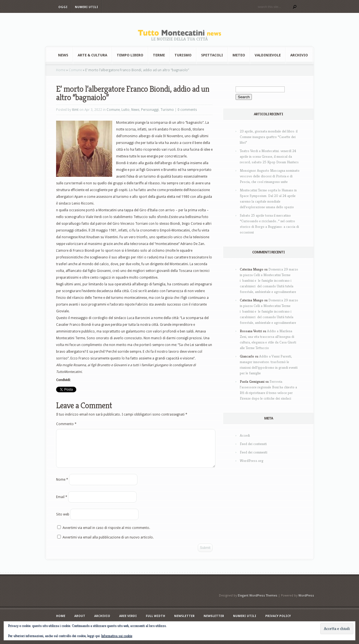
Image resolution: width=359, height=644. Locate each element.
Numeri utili (87, 7)
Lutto (126, 110)
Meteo (239, 55)
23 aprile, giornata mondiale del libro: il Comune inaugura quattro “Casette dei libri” (269, 137)
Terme (159, 55)
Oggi (63, 7)
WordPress (306, 602)
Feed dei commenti (254, 452)
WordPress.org (252, 461)
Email (62, 504)
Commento (66, 424)
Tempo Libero (130, 55)
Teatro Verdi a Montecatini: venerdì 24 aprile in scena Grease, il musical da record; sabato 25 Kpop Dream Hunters (269, 156)
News (63, 55)
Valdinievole (268, 55)
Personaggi (150, 110)
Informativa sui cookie (117, 636)
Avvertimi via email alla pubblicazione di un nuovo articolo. (108, 544)
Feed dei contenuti (253, 444)
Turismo (183, 55)
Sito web (63, 521)
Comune (75, 70)
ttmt (75, 110)
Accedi (245, 435)
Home (61, 70)
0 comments (187, 110)
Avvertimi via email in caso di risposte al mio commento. (106, 535)
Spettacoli (212, 55)
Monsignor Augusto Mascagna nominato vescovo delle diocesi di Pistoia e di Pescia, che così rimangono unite (270, 176)
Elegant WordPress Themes (258, 602)
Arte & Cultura (92, 55)
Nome (62, 486)
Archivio (299, 55)
